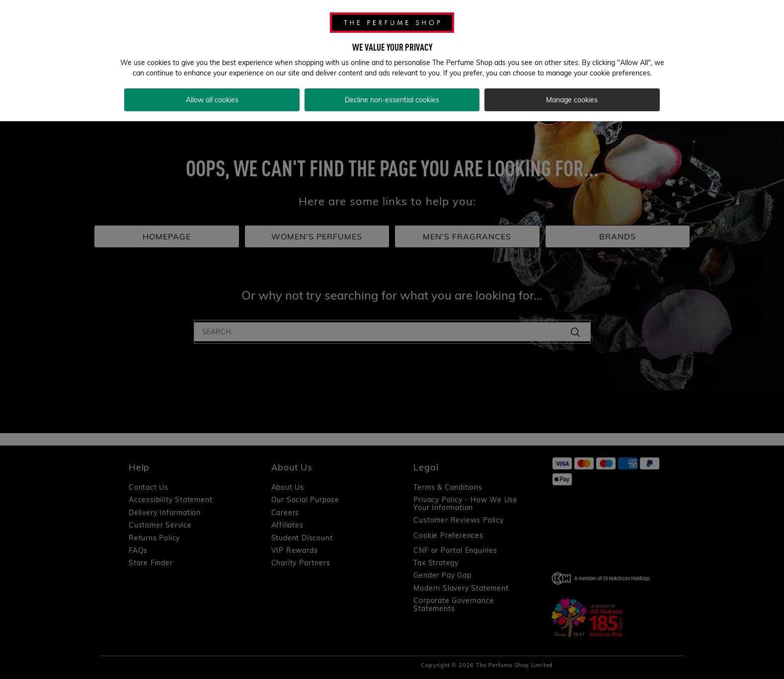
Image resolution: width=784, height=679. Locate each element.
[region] (392, 61)
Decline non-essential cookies (392, 100)
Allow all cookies (212, 100)
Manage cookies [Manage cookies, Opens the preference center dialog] (572, 100)
